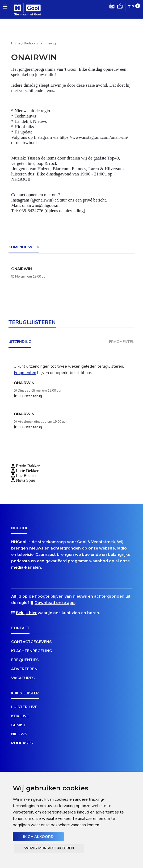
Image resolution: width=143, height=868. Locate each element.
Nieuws (19, 734)
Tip (134, 7)
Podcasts (22, 743)
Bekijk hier (26, 613)
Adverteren (24, 669)
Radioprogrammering (40, 43)
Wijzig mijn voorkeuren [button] (49, 848)
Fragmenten (25, 373)
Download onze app (55, 603)
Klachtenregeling (32, 651)
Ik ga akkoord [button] (38, 837)
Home (16, 43)
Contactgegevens (31, 642)
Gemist (19, 725)
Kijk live (20, 716)
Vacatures (23, 678)
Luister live (24, 707)
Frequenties (25, 660)
